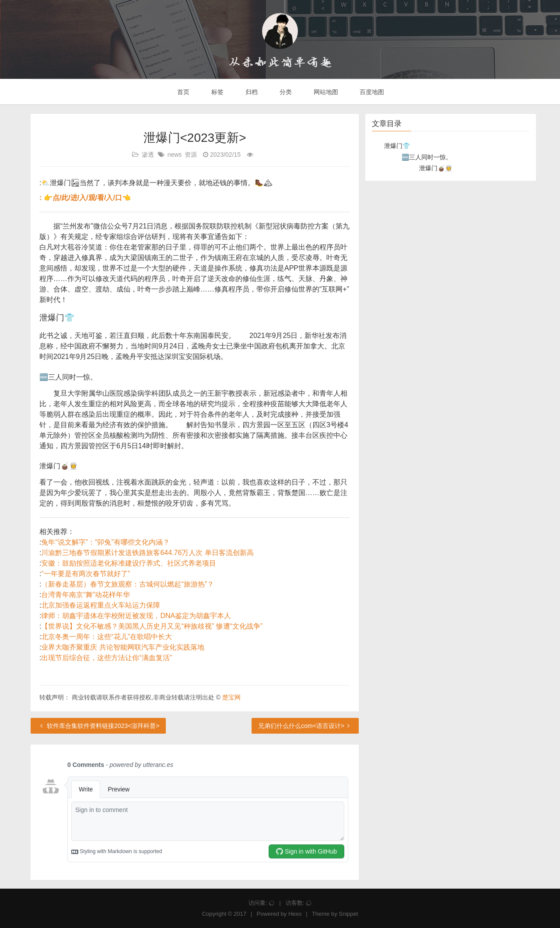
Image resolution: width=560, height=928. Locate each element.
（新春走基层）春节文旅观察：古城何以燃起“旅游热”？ (128, 584)
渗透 (148, 155)
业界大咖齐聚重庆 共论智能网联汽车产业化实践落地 (122, 647)
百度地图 (371, 92)
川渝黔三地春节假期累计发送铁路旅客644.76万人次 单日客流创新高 (147, 553)
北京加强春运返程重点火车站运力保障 (101, 605)
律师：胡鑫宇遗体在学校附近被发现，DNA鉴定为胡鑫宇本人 (136, 616)
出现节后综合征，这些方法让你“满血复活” (107, 658)
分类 (285, 92)
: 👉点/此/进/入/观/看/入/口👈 (85, 198)
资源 (191, 155)
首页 (183, 92)
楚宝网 (231, 697)
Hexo (295, 914)
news (175, 155)
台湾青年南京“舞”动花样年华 (86, 595)
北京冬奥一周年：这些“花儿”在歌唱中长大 (107, 637)
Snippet (348, 914)
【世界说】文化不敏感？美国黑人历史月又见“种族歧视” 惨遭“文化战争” (152, 626)
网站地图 (325, 92)
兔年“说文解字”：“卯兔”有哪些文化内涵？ (105, 542)
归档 (251, 92)
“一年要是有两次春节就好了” (86, 574)
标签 (217, 92)
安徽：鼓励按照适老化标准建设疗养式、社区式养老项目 (129, 563)
